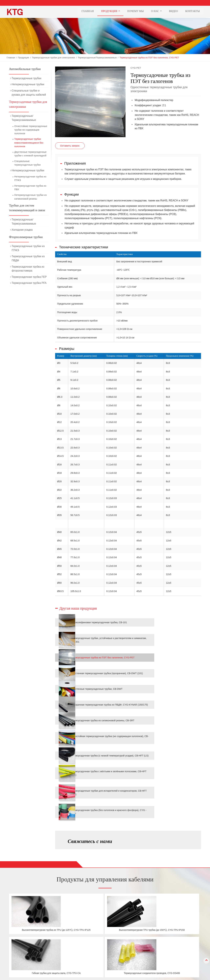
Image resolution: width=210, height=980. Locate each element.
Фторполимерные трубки (26, 237)
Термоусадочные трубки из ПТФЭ (28, 248)
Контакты (192, 12)
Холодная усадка (22, 230)
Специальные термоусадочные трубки (27, 163)
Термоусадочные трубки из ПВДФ (28, 258)
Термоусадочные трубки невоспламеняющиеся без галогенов (29, 143)
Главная (88, 12)
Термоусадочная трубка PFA (29, 283)
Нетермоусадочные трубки (28, 84)
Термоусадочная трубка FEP (29, 277)
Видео (173, 12)
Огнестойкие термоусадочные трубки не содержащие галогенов (31, 130)
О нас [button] (155, 12)
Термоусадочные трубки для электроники (53, 58)
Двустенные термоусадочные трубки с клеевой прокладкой (30, 154)
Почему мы (135, 12)
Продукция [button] (109, 12)
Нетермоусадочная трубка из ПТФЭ (30, 178)
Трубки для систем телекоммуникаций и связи (27, 208)
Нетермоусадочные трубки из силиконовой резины (30, 197)
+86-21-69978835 (171, 945)
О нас (129, 944)
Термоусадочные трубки (26, 78)
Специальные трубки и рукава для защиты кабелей (29, 93)
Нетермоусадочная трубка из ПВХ (30, 188)
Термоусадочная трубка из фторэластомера (28, 269)
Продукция (23, 58)
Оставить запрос (70, 146)
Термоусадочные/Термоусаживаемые (97, 58)
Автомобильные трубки (25, 69)
